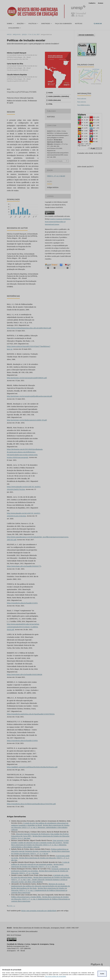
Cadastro (92, 3)
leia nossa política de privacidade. (56, 976)
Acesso (101, 3)
